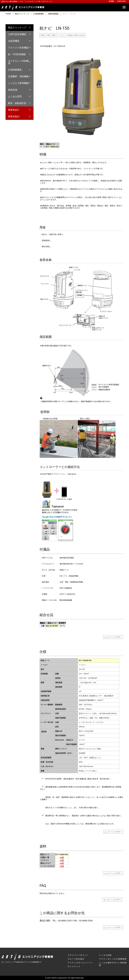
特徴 (42, 35)
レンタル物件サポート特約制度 (113, 964)
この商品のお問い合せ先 (75, 35)
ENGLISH (122, 1)
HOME (8, 14)
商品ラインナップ (22, 14)
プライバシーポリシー (78, 955)
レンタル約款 (105, 955)
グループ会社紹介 (76, 959)
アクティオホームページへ (80, 963)
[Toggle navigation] (124, 7)
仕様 (48, 35)
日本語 (111, 1)
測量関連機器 (53, 14)
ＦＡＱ (60, 35)
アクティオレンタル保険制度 (113, 959)
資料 (54, 35)
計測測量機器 (39, 14)
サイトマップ (74, 966)
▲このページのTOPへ (113, 637)
